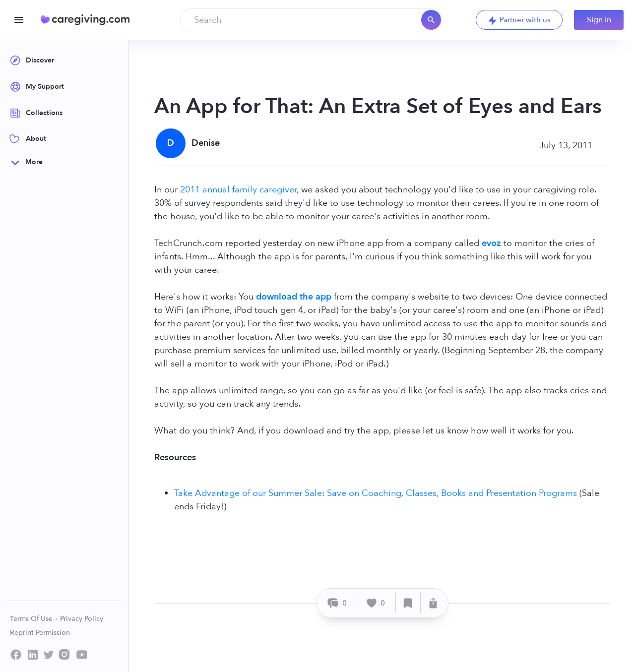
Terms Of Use (34, 619)
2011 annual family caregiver (238, 190)
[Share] (433, 603)
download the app (294, 297)
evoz (491, 243)
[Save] (408, 603)
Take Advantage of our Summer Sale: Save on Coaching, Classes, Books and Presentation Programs (376, 493)
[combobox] (311, 20)
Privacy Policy (82, 619)
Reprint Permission (40, 633)
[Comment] (338, 603)
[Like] (376, 603)
